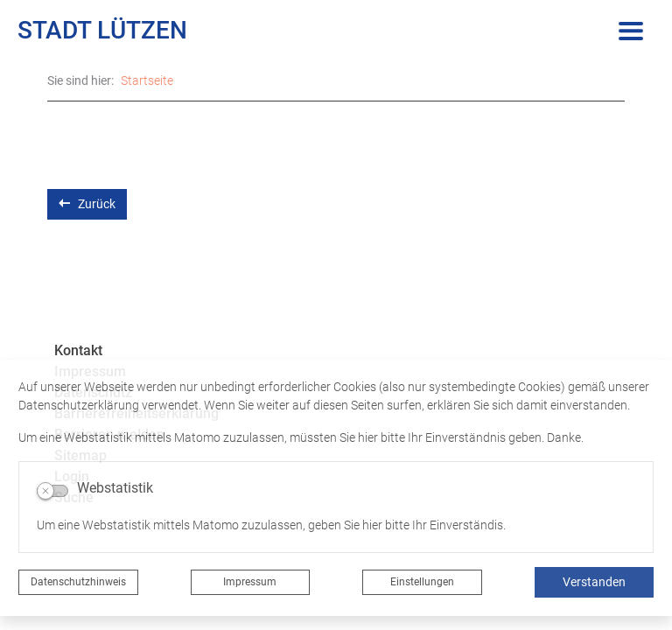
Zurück (87, 203)
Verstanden (594, 582)
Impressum (250, 582)
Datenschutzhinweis (78, 582)
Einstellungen (422, 582)
